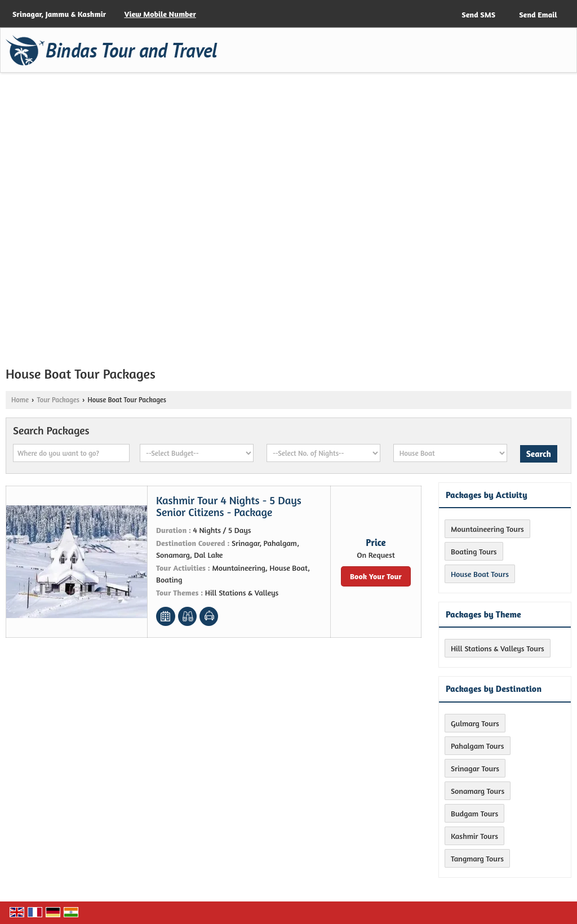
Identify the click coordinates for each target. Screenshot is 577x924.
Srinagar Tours (475, 768)
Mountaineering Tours (487, 529)
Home (20, 400)
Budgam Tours (474, 813)
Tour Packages (58, 400)
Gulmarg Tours (475, 723)
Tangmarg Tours (477, 858)
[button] (160, 14)
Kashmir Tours (474, 836)
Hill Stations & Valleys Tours (498, 648)
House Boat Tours (480, 574)
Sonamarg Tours (478, 791)
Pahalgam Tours (478, 746)
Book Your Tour (376, 576)
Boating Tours (474, 551)
